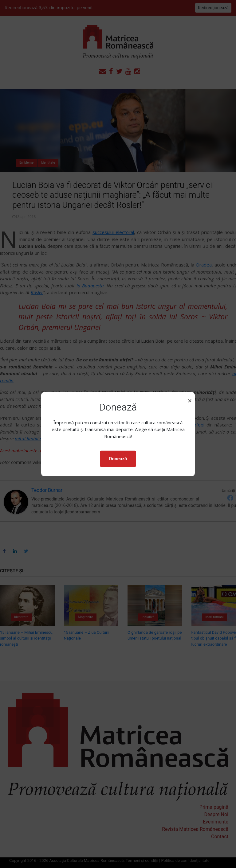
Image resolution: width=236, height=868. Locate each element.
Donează (118, 459)
